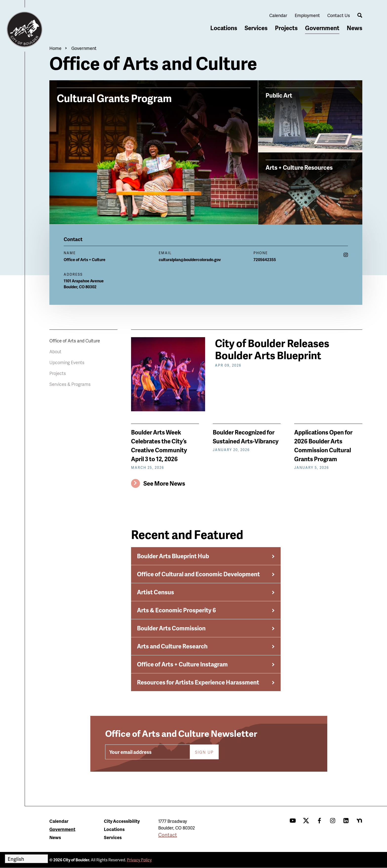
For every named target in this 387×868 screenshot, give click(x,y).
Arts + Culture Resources (299, 167)
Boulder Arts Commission (171, 628)
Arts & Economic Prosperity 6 (176, 610)
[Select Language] (26, 859)
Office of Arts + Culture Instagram (182, 664)
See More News (164, 483)
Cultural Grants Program (114, 97)
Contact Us (339, 15)
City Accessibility (122, 821)
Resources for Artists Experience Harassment (198, 682)
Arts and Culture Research (172, 646)
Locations (224, 28)
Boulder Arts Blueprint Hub (173, 556)
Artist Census (155, 592)
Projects (286, 28)
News (355, 28)
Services (256, 28)
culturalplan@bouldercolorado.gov (190, 259)
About (55, 351)
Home (55, 48)
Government (322, 28)
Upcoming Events (67, 362)
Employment (307, 15)
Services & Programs (70, 384)
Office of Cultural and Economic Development (198, 574)
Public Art (279, 95)
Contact (168, 835)
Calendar (278, 15)
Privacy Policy (139, 860)
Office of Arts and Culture (75, 341)
